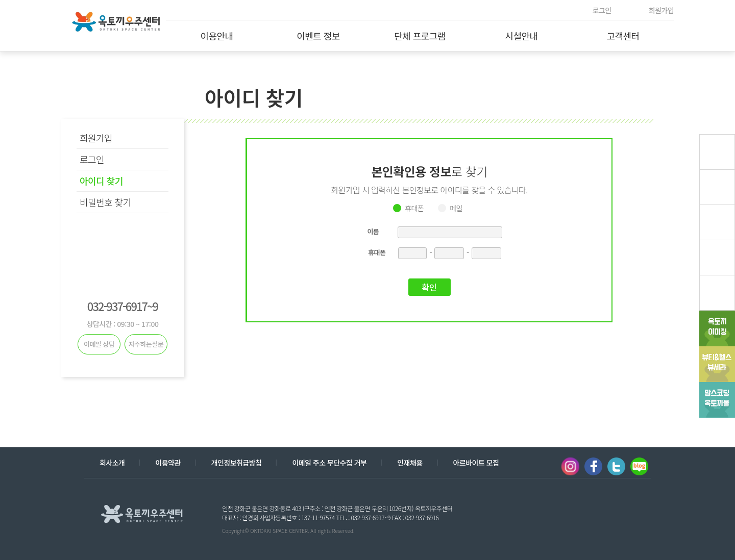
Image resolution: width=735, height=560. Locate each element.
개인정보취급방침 (237, 463)
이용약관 (168, 463)
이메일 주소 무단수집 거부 (329, 463)
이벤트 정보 (318, 36)
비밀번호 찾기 (105, 202)
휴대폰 (414, 208)
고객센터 (623, 36)
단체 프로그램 (420, 36)
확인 (429, 287)
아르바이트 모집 (476, 463)
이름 (373, 231)
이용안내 (216, 36)
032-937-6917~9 (122, 306)
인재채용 (410, 463)
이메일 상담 (99, 344)
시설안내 (521, 36)
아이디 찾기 (101, 181)
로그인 (602, 10)
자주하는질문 (146, 344)
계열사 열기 (611, 513)
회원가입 (661, 10)
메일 (456, 208)
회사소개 (112, 463)
